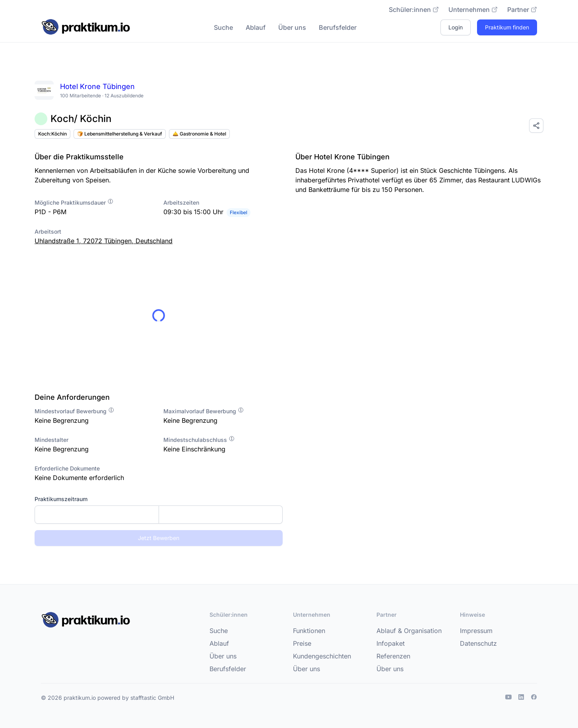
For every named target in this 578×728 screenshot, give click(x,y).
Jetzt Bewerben (159, 538)
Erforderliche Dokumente (67, 468)
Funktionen (309, 631)
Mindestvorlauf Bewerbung (75, 411)
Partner (522, 10)
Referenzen (393, 656)
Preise (302, 643)
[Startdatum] (97, 515)
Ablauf (256, 27)
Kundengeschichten (322, 656)
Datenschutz (478, 643)
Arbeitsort (48, 231)
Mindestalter (51, 440)
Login (456, 27)
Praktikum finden (507, 27)
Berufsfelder (338, 27)
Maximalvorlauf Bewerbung (204, 411)
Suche (223, 27)
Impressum (476, 631)
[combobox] (159, 515)
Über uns (292, 27)
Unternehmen (473, 10)
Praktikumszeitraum (61, 499)
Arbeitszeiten (181, 202)
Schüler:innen (414, 10)
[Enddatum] (221, 515)
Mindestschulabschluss (199, 440)
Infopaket (391, 643)
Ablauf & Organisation (409, 631)
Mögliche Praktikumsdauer (74, 202)
